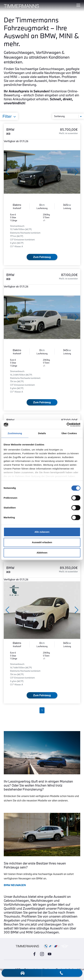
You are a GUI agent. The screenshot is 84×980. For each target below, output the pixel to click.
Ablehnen (42, 553)
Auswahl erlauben (42, 542)
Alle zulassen (42, 532)
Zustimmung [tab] (15, 433)
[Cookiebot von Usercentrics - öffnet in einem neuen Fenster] (67, 425)
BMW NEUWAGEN (15, 885)
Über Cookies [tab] (69, 433)
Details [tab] (42, 433)
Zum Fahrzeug (42, 257)
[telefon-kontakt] (61, 973)
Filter (7, 116)
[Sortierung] (68, 116)
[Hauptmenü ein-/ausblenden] (78, 5)
